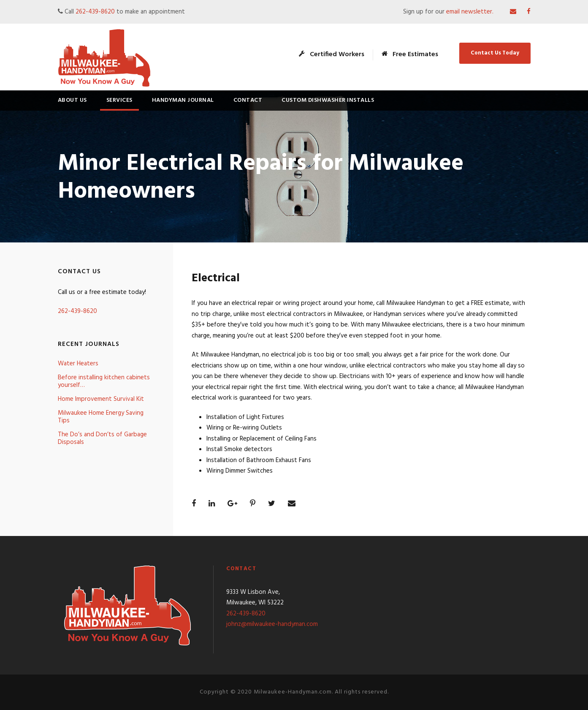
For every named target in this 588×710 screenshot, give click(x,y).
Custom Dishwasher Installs (328, 100)
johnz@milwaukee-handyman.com (272, 624)
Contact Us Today (495, 53)
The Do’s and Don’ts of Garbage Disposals (102, 438)
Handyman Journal (183, 100)
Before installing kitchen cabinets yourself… (104, 381)
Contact (248, 100)
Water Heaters (78, 364)
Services (119, 100)
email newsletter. (471, 12)
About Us (72, 100)
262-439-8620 (95, 12)
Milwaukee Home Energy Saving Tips (101, 417)
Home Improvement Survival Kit (101, 399)
